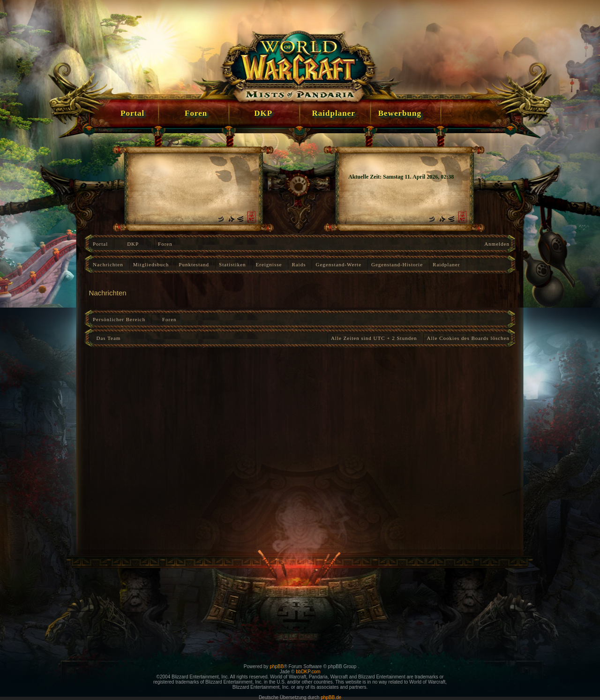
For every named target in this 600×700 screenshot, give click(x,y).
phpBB (277, 666)
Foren (165, 244)
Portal (100, 244)
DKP (133, 244)
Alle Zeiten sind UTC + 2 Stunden (374, 338)
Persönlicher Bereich (119, 319)
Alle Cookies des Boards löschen (468, 338)
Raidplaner (446, 264)
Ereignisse (269, 264)
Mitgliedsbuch (151, 264)
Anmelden (497, 244)
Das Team (107, 338)
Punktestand (194, 264)
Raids (299, 264)
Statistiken (232, 264)
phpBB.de (331, 697)
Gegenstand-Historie (397, 264)
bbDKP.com (308, 672)
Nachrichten (108, 264)
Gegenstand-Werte (338, 264)
